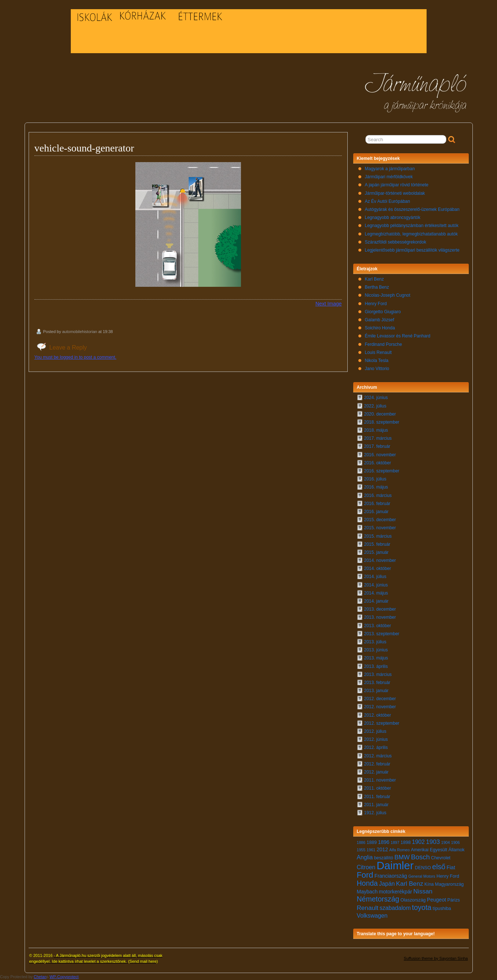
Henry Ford (376, 304)
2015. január (377, 552)
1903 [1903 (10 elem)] (433, 842)
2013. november (380, 617)
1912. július (375, 813)
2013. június (376, 650)
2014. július (375, 577)
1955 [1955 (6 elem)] (361, 850)
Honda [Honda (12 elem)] (367, 883)
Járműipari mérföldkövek (389, 177)
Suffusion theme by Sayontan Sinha (436, 958)
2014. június (376, 585)
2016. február (377, 504)
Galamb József (380, 320)
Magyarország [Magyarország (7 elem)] (449, 884)
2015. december (380, 520)
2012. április (376, 747)
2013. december (380, 609)
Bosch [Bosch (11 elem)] (420, 857)
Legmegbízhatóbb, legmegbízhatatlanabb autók (412, 234)
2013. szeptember (382, 634)
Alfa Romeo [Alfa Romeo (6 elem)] (399, 850)
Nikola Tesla (377, 361)
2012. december (380, 699)
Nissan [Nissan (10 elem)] (423, 891)
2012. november (380, 707)
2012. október (378, 715)
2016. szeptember (382, 471)
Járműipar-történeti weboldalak (395, 193)
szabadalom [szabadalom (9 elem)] (395, 908)
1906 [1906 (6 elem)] (456, 842)
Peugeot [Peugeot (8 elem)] (436, 900)
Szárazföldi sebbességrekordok (396, 242)
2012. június (376, 739)
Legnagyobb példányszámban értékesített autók (412, 226)
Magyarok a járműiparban (390, 169)
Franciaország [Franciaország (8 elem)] (391, 876)
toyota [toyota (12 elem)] (422, 907)
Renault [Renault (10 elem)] (368, 908)
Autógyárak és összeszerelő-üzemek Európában (412, 209)
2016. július (375, 479)
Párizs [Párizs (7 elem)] (453, 900)
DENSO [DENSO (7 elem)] (423, 868)
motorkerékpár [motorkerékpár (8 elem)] (396, 892)
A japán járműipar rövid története (397, 185)
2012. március (378, 756)
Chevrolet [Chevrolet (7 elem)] (441, 858)
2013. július (375, 642)
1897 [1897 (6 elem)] (395, 842)
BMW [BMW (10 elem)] (402, 857)
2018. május (376, 430)
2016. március (378, 496)
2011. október (378, 788)
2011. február (377, 797)
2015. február (377, 544)
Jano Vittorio (377, 369)
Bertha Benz (377, 287)
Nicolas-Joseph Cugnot (388, 295)
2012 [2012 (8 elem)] (382, 849)
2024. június (376, 398)
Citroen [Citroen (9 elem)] (366, 867)
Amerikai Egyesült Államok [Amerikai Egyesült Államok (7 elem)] (438, 850)
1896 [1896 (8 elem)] (383, 842)
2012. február (377, 764)
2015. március (378, 536)
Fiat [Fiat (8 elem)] (451, 867)
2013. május (376, 658)
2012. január (377, 772)
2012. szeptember (382, 723)
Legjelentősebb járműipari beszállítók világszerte (412, 250)
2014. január (377, 601)
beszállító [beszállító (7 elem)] (384, 858)
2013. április (376, 666)
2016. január (377, 512)
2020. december (380, 414)
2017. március (378, 438)
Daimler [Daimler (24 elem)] (395, 865)
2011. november (380, 780)
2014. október (378, 568)
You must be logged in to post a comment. (76, 357)
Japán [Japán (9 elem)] (387, 884)
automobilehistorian (79, 332)
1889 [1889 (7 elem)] (372, 842)
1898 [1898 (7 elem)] (406, 842)
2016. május (376, 487)
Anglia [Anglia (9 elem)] (365, 857)
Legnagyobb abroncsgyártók (393, 217)
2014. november (380, 560)
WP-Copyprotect (64, 977)
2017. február (377, 446)
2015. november (380, 528)
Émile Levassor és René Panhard (398, 336)
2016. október (378, 463)
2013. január (377, 691)
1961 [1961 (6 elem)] (371, 850)
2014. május (376, 593)
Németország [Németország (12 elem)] (378, 899)
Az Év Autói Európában (388, 201)
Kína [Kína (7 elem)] (429, 884)
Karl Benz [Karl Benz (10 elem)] (410, 884)
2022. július (375, 406)
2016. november (380, 455)
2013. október (378, 626)
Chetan (40, 977)
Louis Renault (378, 352)
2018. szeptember (382, 422)
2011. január (377, 805)
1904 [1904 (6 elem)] (446, 842)
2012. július (375, 731)
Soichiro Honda (380, 328)
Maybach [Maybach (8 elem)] (367, 892)
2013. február (377, 683)
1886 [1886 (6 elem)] (361, 842)
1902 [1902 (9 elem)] (418, 842)
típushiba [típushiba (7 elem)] (442, 908)
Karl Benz (374, 279)
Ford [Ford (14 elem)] (365, 875)
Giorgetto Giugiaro (383, 312)
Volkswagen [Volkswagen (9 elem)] (372, 916)
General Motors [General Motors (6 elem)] (422, 876)
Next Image (329, 304)
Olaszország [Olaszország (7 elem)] (413, 900)
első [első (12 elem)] (439, 867)
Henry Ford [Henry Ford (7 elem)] (448, 876)
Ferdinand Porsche (383, 344)
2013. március (378, 674)
